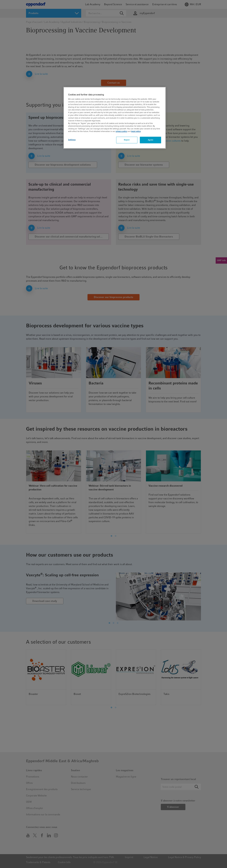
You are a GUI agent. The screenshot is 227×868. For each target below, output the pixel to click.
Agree (151, 140)
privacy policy (121, 131)
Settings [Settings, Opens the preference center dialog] (72, 140)
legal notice (136, 131)
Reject (127, 140)
